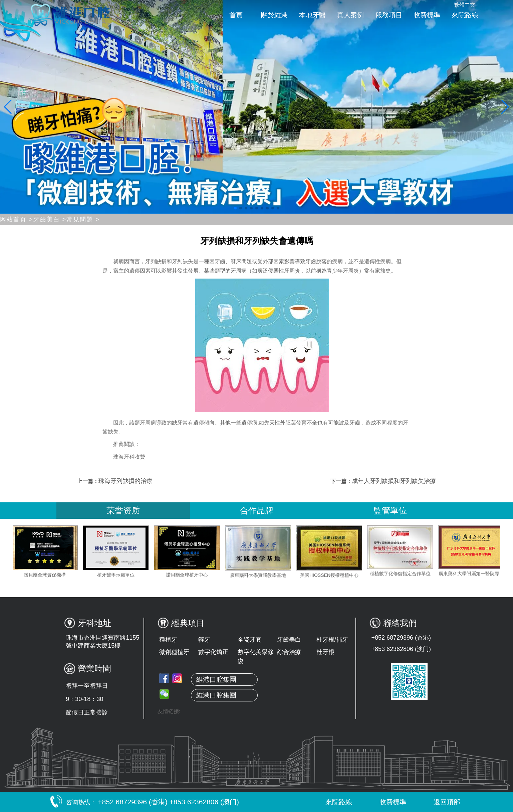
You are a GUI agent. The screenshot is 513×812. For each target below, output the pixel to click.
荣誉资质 (123, 510)
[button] (235, 208)
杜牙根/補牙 (332, 640)
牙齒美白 (289, 640)
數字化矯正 (213, 652)
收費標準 (427, 15)
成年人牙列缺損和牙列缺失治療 (394, 481)
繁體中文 (465, 5)
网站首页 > (17, 219)
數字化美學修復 (256, 657)
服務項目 (389, 15)
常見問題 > (83, 219)
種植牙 (168, 640)
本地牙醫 (312, 15)
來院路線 (465, 15)
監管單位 (390, 510)
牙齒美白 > (50, 219)
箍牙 (204, 640)
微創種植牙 (174, 652)
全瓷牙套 (250, 640)
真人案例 (350, 15)
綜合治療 (289, 652)
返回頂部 (440, 802)
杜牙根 (325, 652)
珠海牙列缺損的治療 (125, 481)
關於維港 (274, 15)
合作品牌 (257, 510)
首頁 (236, 15)
